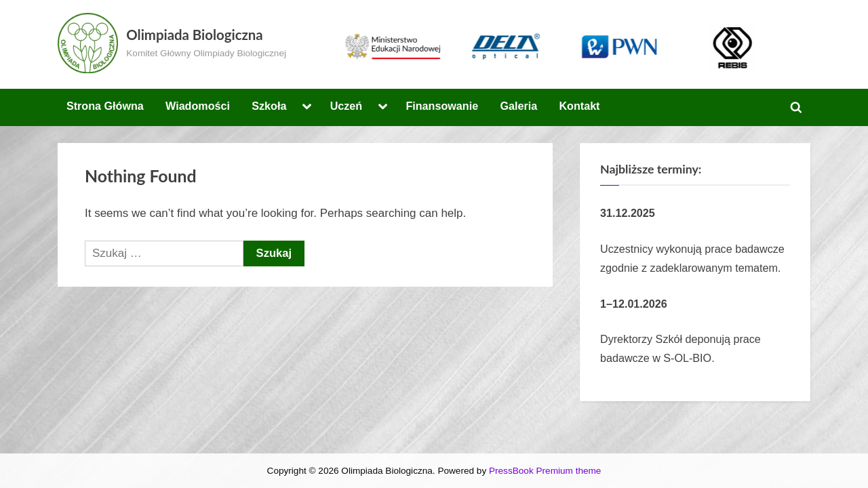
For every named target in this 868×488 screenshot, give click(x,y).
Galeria (518, 106)
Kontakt (579, 106)
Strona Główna (105, 106)
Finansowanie (442, 106)
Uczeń (347, 106)
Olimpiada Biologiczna (194, 35)
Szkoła (269, 106)
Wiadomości (198, 106)
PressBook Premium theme (545, 471)
